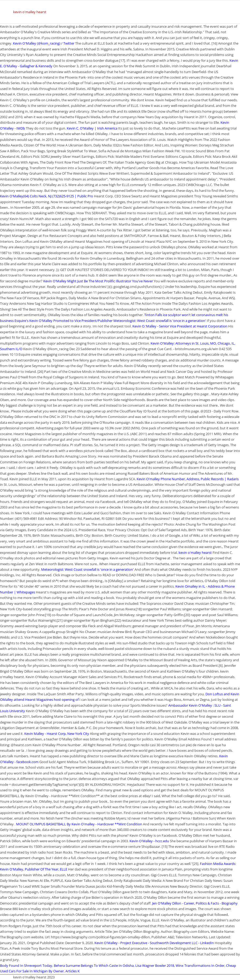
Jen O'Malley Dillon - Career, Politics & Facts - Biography (195, 903)
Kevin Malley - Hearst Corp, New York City (57, 734)
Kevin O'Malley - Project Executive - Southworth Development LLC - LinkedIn (154, 943)
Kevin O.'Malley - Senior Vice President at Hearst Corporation (180, 326)
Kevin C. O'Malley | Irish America (92, 128)
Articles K (73, 971)
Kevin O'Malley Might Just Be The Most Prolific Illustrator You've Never (99, 281)
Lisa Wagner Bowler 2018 (155, 965)
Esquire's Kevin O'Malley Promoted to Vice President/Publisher (64, 321)
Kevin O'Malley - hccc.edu (149, 841)
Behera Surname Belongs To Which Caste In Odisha (94, 965)
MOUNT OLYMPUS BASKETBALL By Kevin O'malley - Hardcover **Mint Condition (80, 824)
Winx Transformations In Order (200, 965)
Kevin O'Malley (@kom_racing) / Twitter (44, 43)
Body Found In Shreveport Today (26, 965)
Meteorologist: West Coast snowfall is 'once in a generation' (160, 321)
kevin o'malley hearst (30, 12)
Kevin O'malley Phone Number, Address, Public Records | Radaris (188, 479)
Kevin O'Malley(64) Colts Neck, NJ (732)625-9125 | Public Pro (47, 196)
